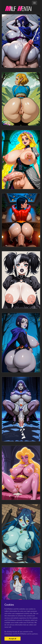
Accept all (12, 639)
